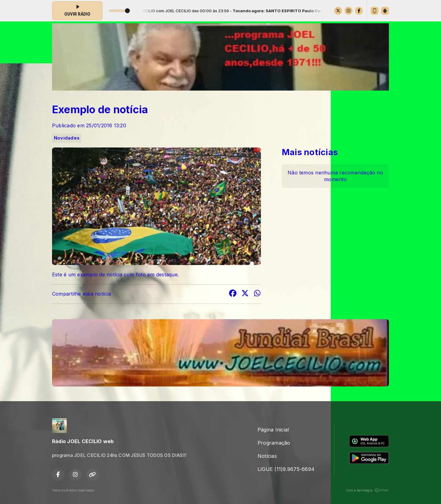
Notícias (267, 456)
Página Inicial (273, 430)
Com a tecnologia (367, 490)
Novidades (67, 138)
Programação (274, 443)
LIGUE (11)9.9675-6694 (286, 469)
